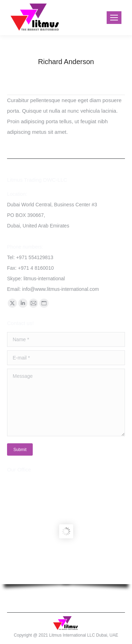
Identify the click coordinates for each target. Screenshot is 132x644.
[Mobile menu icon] (114, 18)
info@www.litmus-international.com (61, 289)
